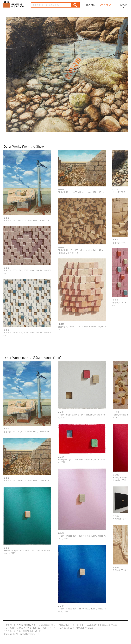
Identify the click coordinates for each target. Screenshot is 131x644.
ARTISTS (90, 5)
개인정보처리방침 (47, 625)
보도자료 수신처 (110, 625)
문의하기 (77, 625)
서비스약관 (64, 625)
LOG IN (124, 5)
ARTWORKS (105, 5)
